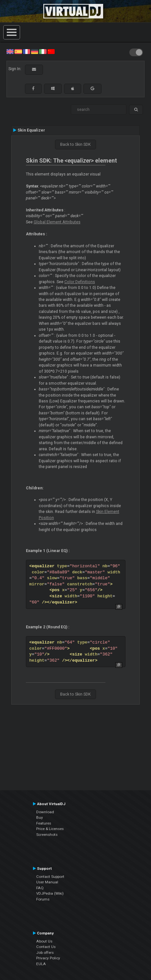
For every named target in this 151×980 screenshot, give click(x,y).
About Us (44, 941)
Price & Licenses (50, 829)
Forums (43, 899)
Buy (40, 817)
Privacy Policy (48, 958)
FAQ (40, 888)
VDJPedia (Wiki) (50, 893)
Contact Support (50, 877)
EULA (41, 964)
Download (45, 812)
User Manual (47, 882)
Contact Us (46, 947)
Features (44, 823)
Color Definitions (80, 282)
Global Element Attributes (57, 222)
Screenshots (47, 835)
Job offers (45, 953)
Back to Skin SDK (75, 144)
